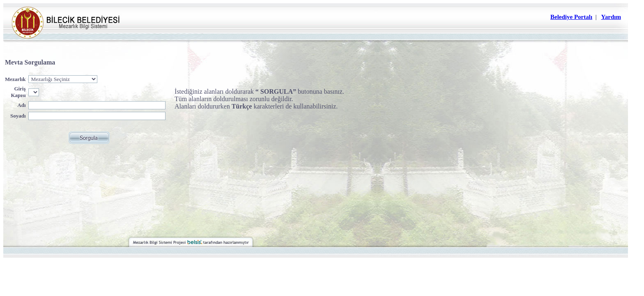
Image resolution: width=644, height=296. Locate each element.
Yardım (611, 17)
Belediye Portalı (571, 17)
